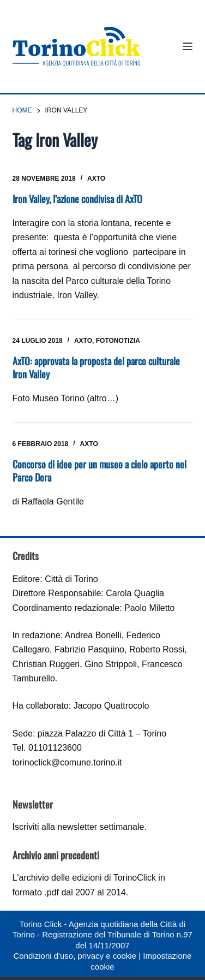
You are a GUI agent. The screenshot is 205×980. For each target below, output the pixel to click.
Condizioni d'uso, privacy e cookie (75, 956)
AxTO (96, 179)
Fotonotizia (118, 341)
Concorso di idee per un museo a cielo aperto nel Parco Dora (100, 470)
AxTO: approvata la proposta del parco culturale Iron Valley (96, 367)
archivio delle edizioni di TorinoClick (88, 878)
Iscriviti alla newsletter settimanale (79, 827)
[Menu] (188, 46)
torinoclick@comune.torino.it (67, 762)
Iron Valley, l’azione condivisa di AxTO (77, 199)
